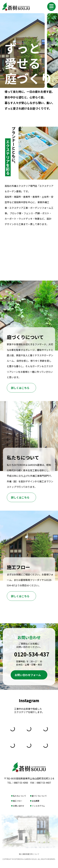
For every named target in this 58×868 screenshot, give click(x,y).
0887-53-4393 (21, 783)
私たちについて (19, 796)
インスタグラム (38, 806)
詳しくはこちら (20, 388)
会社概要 (36, 801)
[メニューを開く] (51, 6)
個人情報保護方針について (29, 854)
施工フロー (18, 801)
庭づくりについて (39, 796)
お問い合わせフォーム (28, 675)
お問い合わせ (19, 806)
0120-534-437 (32, 654)
